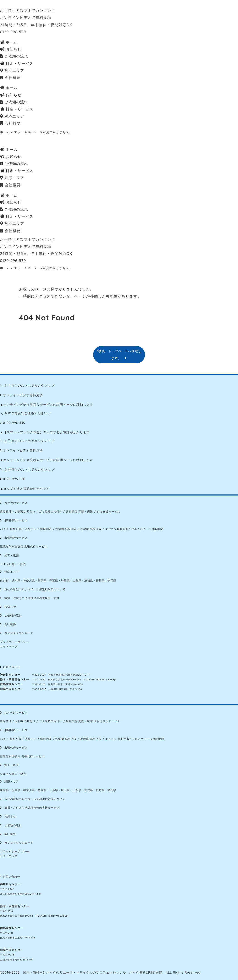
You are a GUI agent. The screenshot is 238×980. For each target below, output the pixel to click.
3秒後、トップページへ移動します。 (119, 355)
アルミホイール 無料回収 (148, 529)
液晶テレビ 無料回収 (38, 529)
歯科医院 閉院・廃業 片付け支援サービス (93, 512)
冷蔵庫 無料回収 (91, 529)
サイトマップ (9, 646)
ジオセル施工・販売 (13, 564)
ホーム (9, 42)
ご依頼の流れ (14, 56)
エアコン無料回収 (117, 529)
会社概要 (10, 78)
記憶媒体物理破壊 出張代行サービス (24, 546)
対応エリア (12, 71)
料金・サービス (17, 63)
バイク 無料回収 (11, 529)
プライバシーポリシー (15, 642)
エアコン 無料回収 (117, 739)
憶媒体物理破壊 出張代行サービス (22, 756)
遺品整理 (6, 512)
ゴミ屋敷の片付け (51, 512)
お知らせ (11, 49)
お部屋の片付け (25, 512)
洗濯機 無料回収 (66, 529)
